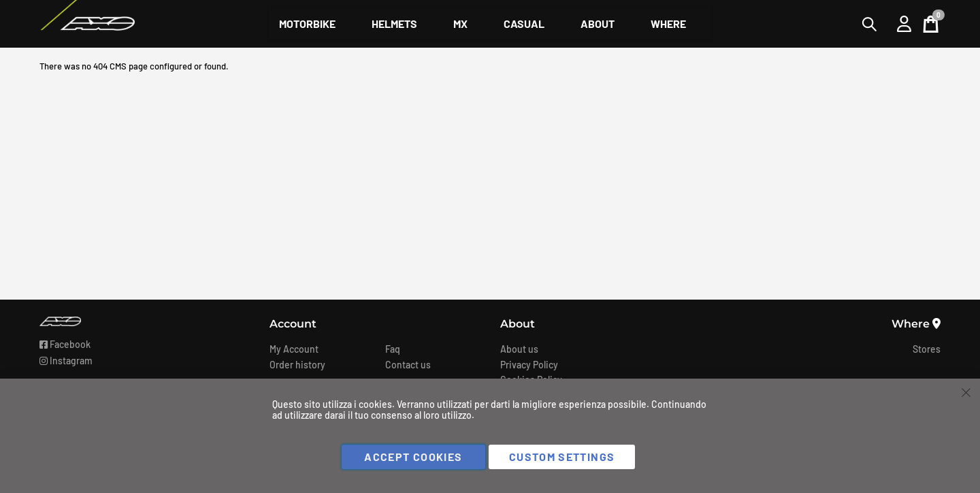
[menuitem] (307, 24)
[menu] (490, 24)
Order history (297, 365)
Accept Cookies (413, 457)
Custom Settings (562, 457)
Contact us (408, 365)
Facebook (65, 344)
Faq (393, 349)
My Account (294, 349)
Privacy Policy (529, 365)
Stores (927, 349)
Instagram (66, 361)
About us (519, 349)
